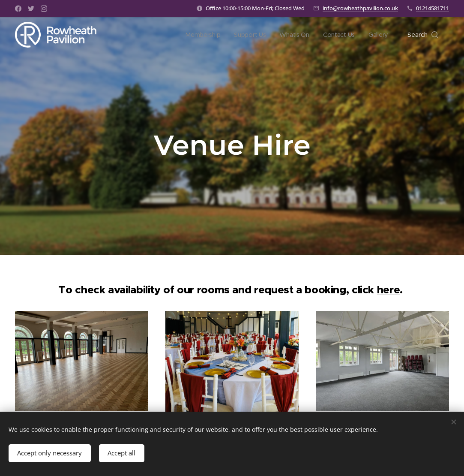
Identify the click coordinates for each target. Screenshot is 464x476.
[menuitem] (202, 35)
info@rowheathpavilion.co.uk (360, 8)
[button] (423, 35)
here (389, 290)
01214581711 (433, 8)
